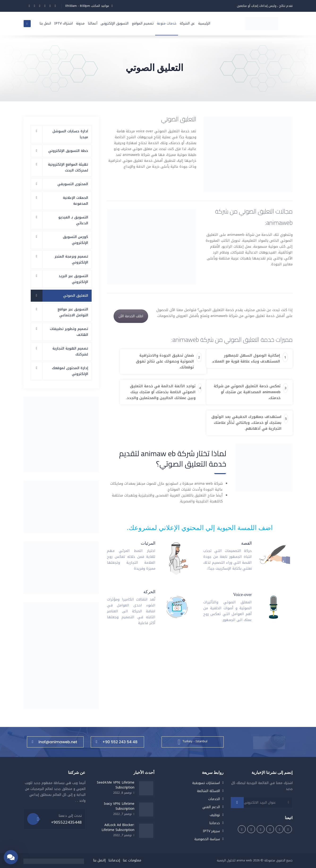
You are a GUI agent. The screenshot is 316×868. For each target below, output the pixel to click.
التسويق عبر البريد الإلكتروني (73, 279)
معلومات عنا (132, 860)
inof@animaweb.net (54, 742)
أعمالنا (93, 23)
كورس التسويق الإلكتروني (75, 240)
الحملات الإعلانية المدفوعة (75, 201)
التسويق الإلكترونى (115, 23)
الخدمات (214, 799)
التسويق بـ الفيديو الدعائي (73, 220)
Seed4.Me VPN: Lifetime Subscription (116, 785)
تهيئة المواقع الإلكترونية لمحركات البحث (68, 167)
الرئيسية (204, 23)
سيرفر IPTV (211, 831)
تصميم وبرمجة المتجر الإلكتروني (71, 259)
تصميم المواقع (143, 23)
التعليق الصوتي (76, 296)
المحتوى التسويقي (73, 184)
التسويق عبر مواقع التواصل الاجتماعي (73, 312)
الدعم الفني (211, 807)
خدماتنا (215, 823)
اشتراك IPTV (64, 23)
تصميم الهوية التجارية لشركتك (70, 351)
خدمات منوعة (167, 23)
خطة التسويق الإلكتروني (68, 151)
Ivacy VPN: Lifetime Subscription (119, 806)
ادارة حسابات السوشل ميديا (70, 134)
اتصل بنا (45, 23)
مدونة (80, 23)
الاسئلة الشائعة (208, 791)
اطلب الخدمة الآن (131, 316)
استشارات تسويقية (206, 783)
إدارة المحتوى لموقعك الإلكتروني (70, 371)
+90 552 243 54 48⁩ (116, 742)
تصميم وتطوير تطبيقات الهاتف (69, 332)
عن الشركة (187, 23)
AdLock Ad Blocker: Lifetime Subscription (118, 827)
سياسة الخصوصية (207, 839)
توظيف (215, 815)
